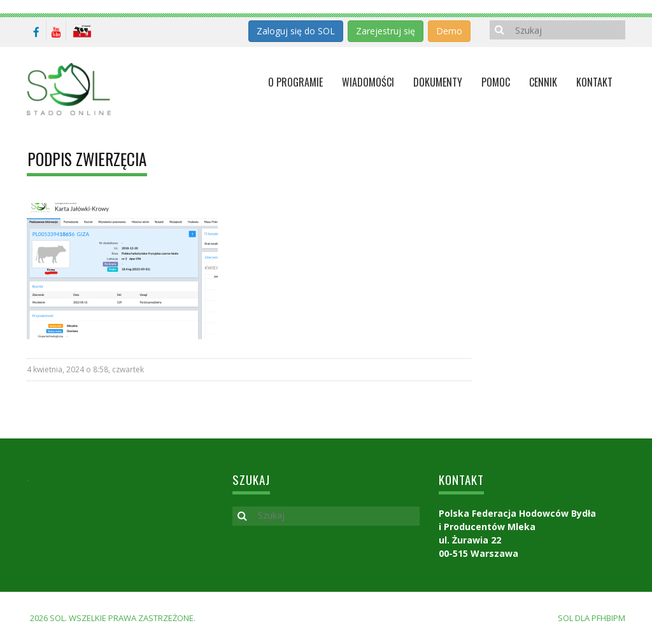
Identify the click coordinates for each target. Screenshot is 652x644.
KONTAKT (594, 82)
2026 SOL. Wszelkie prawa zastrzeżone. (113, 618)
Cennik (543, 82)
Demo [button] (449, 31)
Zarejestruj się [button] (386, 31)
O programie (295, 82)
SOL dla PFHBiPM (592, 618)
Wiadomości (368, 82)
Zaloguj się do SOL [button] (296, 31)
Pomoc (496, 82)
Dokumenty (438, 82)
